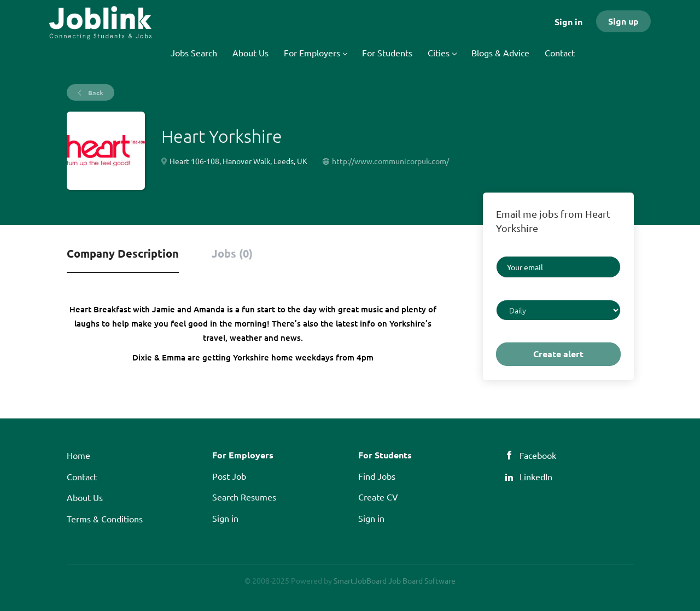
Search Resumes (244, 497)
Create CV (378, 497)
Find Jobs (377, 476)
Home (78, 455)
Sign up (623, 21)
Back (95, 92)
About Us (85, 497)
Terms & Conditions (105, 519)
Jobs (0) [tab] (232, 253)
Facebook (538, 455)
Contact (82, 476)
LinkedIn (536, 476)
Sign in (568, 22)
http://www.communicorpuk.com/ (390, 161)
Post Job (229, 476)
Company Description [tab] (123, 253)
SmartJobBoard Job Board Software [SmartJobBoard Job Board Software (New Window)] (395, 580)
